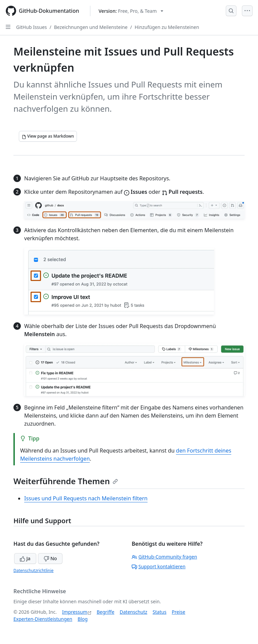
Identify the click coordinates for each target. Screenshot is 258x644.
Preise (178, 612)
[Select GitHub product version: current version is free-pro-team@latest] (131, 11)
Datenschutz (133, 612)
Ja (25, 558)
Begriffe (106, 612)
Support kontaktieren (159, 566)
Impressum (75, 612)
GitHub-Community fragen (164, 557)
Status (159, 612)
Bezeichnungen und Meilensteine (91, 27)
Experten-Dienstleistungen (43, 619)
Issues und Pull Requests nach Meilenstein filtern (86, 498)
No (50, 558)
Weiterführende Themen (66, 481)
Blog (83, 619)
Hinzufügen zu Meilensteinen (167, 27)
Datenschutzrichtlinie (33, 570)
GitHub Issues (32, 27)
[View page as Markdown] (48, 136)
